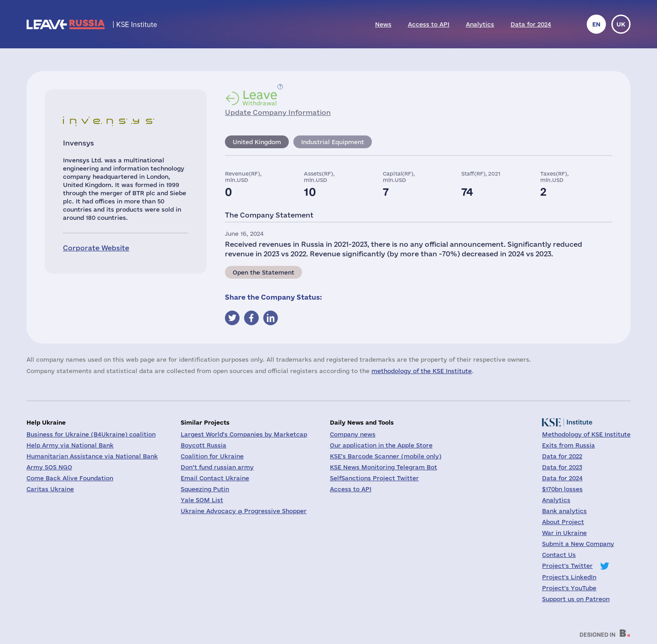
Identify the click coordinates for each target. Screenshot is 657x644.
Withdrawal (260, 98)
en (596, 24)
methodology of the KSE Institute (422, 371)
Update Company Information (278, 112)
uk (621, 24)
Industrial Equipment (333, 142)
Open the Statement (263, 272)
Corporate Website (96, 248)
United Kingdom (257, 142)
